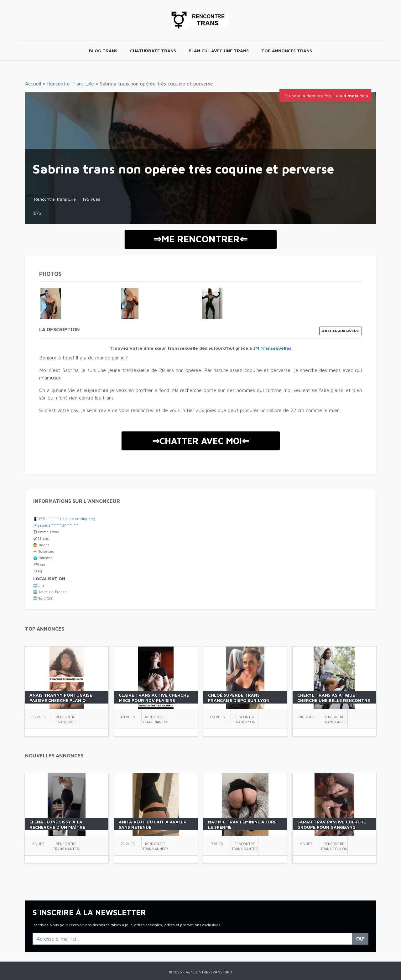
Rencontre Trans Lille (70, 84)
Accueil (33, 84)
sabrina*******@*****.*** (58, 525)
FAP (360, 939)
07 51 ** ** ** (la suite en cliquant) (66, 519)
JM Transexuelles (272, 348)
